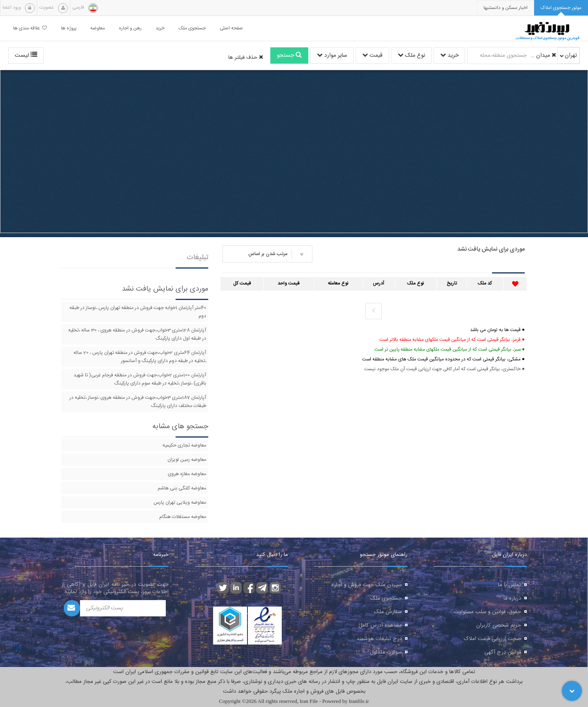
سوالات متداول (386, 652)
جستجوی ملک (386, 598)
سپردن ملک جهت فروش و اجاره (367, 585)
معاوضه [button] (98, 28)
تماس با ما (510, 585)
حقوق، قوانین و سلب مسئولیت (487, 612)
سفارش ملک (388, 612)
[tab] (561, 8)
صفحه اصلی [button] (231, 28)
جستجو (289, 56)
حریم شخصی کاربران (499, 625)
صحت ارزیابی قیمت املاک (492, 639)
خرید (449, 56)
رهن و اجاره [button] (130, 28)
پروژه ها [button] (69, 28)
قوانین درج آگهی (503, 652)
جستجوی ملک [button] (192, 28)
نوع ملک (411, 56)
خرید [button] (160, 28)
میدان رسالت (543, 56)
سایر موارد (332, 56)
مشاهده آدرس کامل (380, 625)
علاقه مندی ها (30, 28)
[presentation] (506, 8)
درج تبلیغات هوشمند (379, 639)
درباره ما (512, 598)
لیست (26, 56)
